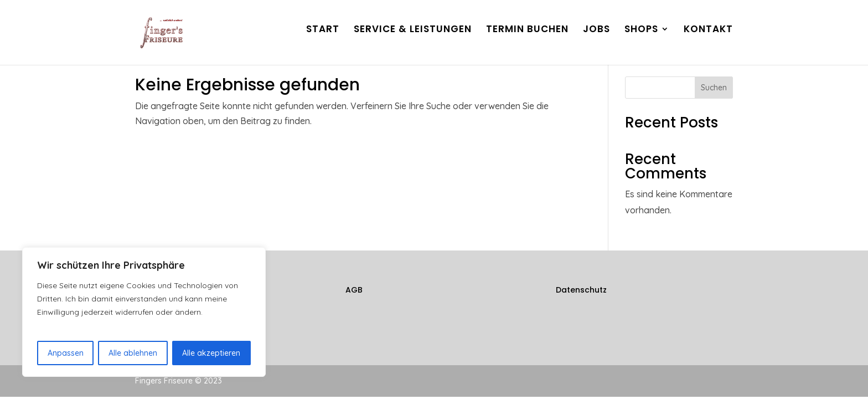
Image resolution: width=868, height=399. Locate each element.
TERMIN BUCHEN (527, 37)
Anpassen (66, 353)
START (323, 37)
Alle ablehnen (133, 353)
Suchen (714, 88)
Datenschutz (581, 290)
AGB (354, 290)
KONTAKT (708, 37)
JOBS (596, 37)
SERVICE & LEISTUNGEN (413, 37)
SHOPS (641, 37)
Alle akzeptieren (211, 353)
